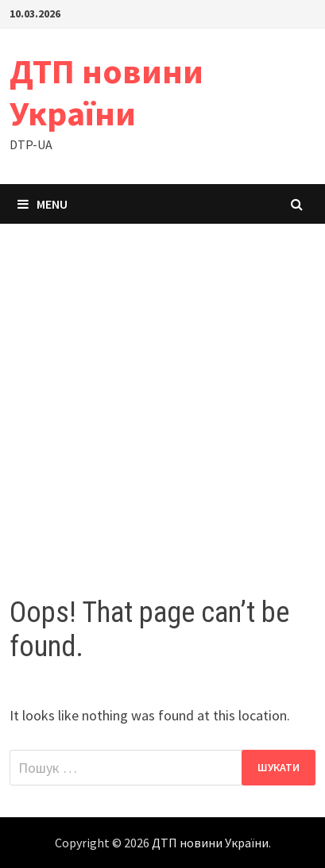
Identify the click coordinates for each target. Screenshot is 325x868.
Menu (43, 204)
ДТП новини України (106, 92)
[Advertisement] (162, 394)
